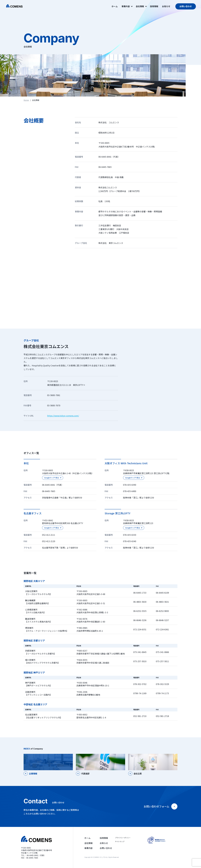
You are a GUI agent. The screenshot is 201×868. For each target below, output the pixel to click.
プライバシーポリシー (123, 838)
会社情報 (141, 6)
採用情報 (154, 6)
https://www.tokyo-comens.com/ (63, 416)
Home (26, 100)
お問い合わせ (186, 6)
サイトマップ (120, 841)
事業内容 (127, 6)
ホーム (115, 6)
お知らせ (166, 6)
